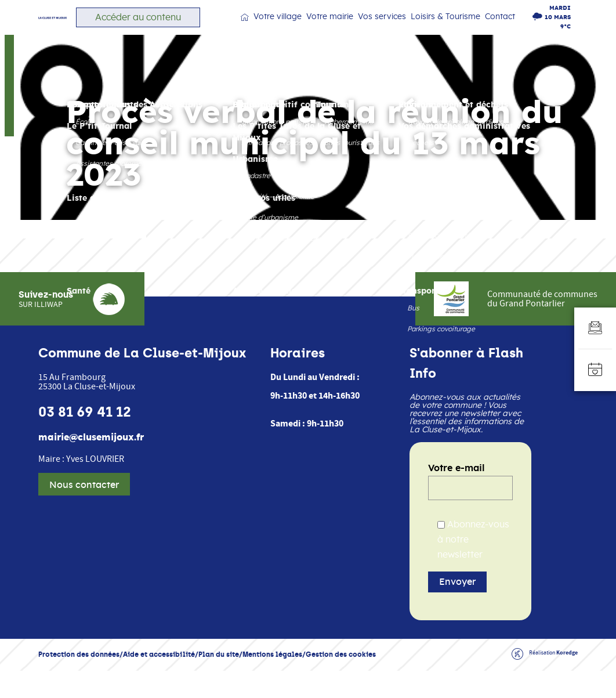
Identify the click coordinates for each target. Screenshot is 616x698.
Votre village (307, 29)
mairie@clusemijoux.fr (91, 465)
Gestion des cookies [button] (341, 681)
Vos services (398, 29)
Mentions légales (272, 681)
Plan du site (219, 681)
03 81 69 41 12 (85, 439)
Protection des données (79, 681)
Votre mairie (352, 29)
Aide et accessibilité (159, 681)
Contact (505, 28)
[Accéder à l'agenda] (595, 370)
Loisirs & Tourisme (455, 29)
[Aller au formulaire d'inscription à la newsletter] (595, 328)
